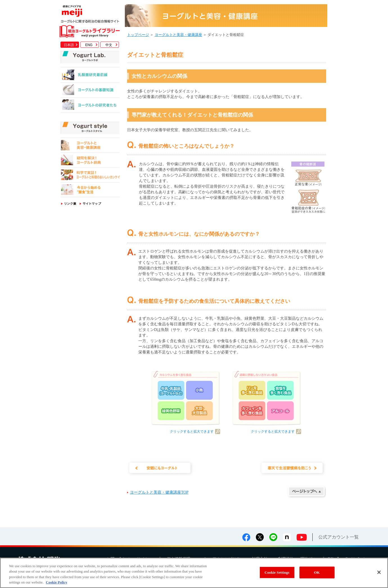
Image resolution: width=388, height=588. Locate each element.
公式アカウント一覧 (339, 537)
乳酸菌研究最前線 (90, 76)
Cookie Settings (277, 572)
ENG (89, 45)
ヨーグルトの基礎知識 (90, 91)
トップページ (138, 35)
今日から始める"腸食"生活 (90, 191)
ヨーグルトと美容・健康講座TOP (159, 492)
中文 (109, 45)
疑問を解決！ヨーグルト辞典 (90, 161)
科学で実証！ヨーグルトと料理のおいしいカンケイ (90, 176)
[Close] (379, 572)
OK (317, 572)
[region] (194, 573)
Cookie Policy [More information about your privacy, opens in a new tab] (57, 582)
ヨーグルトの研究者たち (90, 106)
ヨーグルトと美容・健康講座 (90, 146)
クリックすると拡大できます (192, 432)
